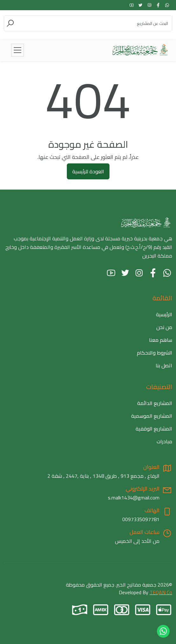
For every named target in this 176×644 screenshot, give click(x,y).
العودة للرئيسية (88, 171)
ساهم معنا (161, 340)
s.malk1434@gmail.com (134, 498)
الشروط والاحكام (155, 353)
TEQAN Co (161, 592)
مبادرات (164, 441)
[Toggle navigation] (18, 50)
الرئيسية (164, 314)
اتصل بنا (164, 365)
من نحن (164, 327)
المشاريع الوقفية (154, 429)
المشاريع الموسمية (152, 416)
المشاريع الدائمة (155, 403)
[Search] (93, 23)
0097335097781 (141, 519)
